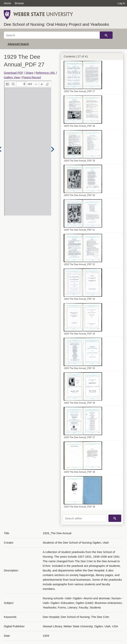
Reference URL (45, 73)
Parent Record (32, 77)
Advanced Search (18, 44)
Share (29, 73)
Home (7, 3)
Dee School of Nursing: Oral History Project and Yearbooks (56, 24)
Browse (19, 3)
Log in (121, 3)
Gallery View (12, 77)
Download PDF (14, 73)
